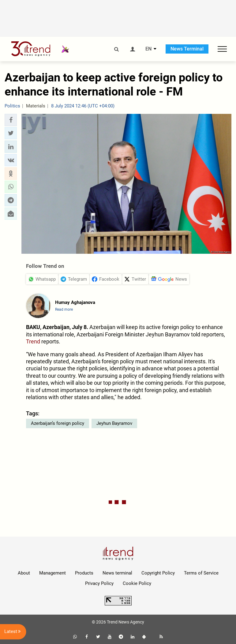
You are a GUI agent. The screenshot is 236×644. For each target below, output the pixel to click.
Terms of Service (201, 573)
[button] (11, 120)
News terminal (117, 573)
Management (52, 573)
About (24, 573)
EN (148, 49)
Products (84, 573)
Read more (64, 309)
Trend (33, 341)
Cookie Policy (137, 583)
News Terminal (187, 49)
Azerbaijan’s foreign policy (58, 423)
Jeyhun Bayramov (114, 423)
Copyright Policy (158, 573)
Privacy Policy (99, 583)
